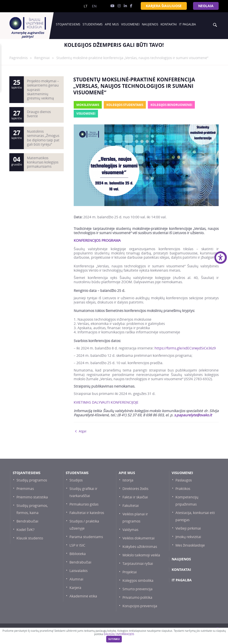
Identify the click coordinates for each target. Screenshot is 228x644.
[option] (114, 45)
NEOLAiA (206, 6)
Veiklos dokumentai (138, 538)
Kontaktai (169, 24)
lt (86, 6)
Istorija (128, 480)
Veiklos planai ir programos (135, 518)
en (94, 6)
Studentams (93, 24)
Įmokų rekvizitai (188, 537)
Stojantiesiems (68, 24)
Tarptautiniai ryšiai (138, 564)
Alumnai (76, 579)
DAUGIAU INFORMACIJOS (119, 634)
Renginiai (42, 58)
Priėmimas (25, 489)
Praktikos (183, 489)
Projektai (130, 572)
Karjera (75, 588)
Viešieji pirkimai (188, 528)
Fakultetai (131, 506)
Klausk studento (30, 538)
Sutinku (114, 639)
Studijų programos (32, 480)
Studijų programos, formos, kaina (32, 509)
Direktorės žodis (135, 489)
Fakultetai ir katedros (87, 513)
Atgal (82, 431)
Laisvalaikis (78, 571)
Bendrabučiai (27, 521)
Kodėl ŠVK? (25, 530)
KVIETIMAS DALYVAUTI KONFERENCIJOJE (106, 402)
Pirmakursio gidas (84, 504)
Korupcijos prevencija (140, 606)
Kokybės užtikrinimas (140, 547)
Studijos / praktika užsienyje (84, 525)
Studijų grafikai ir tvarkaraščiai (83, 492)
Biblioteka (78, 554)
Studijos (76, 480)
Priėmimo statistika (32, 497)
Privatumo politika (137, 598)
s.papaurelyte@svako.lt (193, 415)
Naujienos (150, 24)
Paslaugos (184, 480)
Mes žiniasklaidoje (190, 545)
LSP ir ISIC (77, 545)
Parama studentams (86, 537)
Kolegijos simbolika (138, 581)
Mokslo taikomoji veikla (141, 555)
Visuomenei (130, 24)
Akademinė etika (83, 596)
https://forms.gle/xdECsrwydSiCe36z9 (185, 348)
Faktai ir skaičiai (135, 497)
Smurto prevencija (137, 589)
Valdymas (130, 530)
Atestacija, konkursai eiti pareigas (195, 516)
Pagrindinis (18, 58)
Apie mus (112, 24)
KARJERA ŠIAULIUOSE (164, 6)
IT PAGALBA (187, 24)
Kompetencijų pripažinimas (187, 501)
